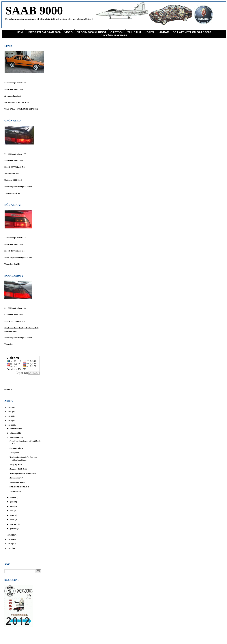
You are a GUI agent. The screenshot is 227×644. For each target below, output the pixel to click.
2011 (10, 548)
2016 (10, 420)
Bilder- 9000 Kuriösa (92, 32)
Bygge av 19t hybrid (18, 469)
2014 (10, 535)
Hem (20, 32)
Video (69, 32)
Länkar (163, 32)
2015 (10, 425)
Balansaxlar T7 (16, 478)
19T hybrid (14, 453)
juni (12, 506)
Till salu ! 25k (15, 491)
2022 (10, 407)
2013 (10, 539)
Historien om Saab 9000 (44, 32)
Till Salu (134, 32)
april (12, 515)
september (15, 437)
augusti (14, 497)
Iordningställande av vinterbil (23, 473)
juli (12, 502)
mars (13, 520)
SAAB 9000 (34, 11)
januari (14, 529)
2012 (10, 544)
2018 (10, 416)
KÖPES (149, 32)
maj (12, 511)
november (15, 428)
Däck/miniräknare (114, 35)
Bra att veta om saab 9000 (192, 32)
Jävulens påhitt (16, 448)
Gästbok (117, 32)
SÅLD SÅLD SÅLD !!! (19, 487)
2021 (10, 412)
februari (14, 524)
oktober (14, 433)
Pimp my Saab (16, 464)
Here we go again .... (18, 482)
